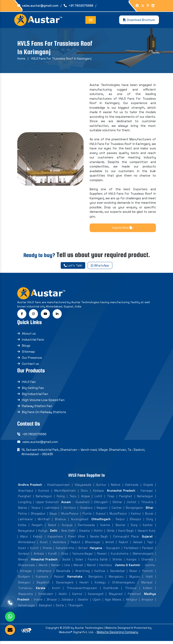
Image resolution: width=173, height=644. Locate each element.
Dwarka (84, 534)
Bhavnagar (93, 545)
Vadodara (59, 545)
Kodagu (100, 586)
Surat (44, 545)
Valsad (138, 545)
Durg (150, 522)
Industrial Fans (33, 343)
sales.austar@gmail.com (38, 6)
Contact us (30, 367)
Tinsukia (147, 505)
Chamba (147, 563)
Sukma (105, 528)
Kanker (148, 528)
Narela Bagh (99, 540)
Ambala (39, 557)
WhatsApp (100, 265)
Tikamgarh (75, 608)
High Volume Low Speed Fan (43, 403)
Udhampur (44, 574)
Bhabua (60, 522)
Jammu (150, 568)
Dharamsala (27, 568)
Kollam (148, 591)
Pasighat (25, 499)
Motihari (44, 522)
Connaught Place (126, 540)
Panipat (148, 551)
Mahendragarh (143, 557)
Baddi (66, 563)
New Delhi (68, 534)
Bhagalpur (38, 517)
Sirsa (65, 557)
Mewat (23, 563)
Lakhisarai (25, 522)
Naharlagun (44, 499)
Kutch (34, 551)
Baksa (23, 511)
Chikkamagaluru (124, 586)
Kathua (100, 574)
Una (67, 568)
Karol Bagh (126, 534)
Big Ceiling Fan (33, 391)
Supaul (101, 517)
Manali (78, 568)
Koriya (43, 534)
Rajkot (76, 545)
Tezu (73, 499)
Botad (83, 551)
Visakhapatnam (58, 488)
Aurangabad (80, 522)
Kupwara (42, 580)
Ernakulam (46, 597)
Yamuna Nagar (83, 557)
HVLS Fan (29, 385)
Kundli (53, 557)
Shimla (117, 563)
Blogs (26, 349)
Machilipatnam (65, 494)
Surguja (67, 528)
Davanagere (65, 586)
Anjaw (85, 499)
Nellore (116, 488)
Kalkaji (38, 540)
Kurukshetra (120, 557)
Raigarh (37, 528)
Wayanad (116, 597)
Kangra (132, 563)
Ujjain (97, 603)
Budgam (24, 580)
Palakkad (134, 597)
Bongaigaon (134, 511)
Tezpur (36, 511)
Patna (23, 517)
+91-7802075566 (34, 437)
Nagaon (102, 511)
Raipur (120, 522)
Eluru (84, 494)
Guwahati (83, 505)
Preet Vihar (77, 540)
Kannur (77, 597)
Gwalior (83, 603)
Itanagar (147, 494)
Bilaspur (136, 522)
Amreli (110, 545)
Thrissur (131, 591)
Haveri (84, 586)
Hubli (149, 580)
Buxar (149, 517)
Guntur (101, 488)
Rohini (98, 534)
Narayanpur (26, 534)
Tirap (111, 499)
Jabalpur (67, 603)
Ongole (148, 488)
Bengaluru (96, 580)
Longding (25, 505)
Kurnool (44, 494)
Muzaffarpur (70, 517)
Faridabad (131, 551)
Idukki (63, 597)
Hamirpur (106, 568)
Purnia (87, 517)
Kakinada (132, 488)
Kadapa (98, 494)
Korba (22, 528)
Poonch (148, 574)
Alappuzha (26, 597)
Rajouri (59, 580)
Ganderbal (117, 574)
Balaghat (45, 608)
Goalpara (86, 511)
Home (21, 58)
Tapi (150, 545)
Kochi (56, 591)
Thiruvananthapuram (82, 591)
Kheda (47, 551)
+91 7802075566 (78, 6)
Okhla (111, 534)
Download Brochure (139, 20)
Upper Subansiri (47, 505)
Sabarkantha (65, 551)
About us (29, 337)
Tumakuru (25, 591)
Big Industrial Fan (35, 397)
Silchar (117, 505)
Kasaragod (96, 597)
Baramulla (63, 574)
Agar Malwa (113, 603)
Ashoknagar (27, 608)
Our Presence (32, 361)
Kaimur (136, 517)
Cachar (117, 511)
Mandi (43, 568)
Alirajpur (132, 603)
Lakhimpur (52, 511)
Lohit (98, 499)
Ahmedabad (27, 545)
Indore (38, 603)
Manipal (147, 586)
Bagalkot (43, 586)
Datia (60, 608)
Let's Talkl (73, 265)
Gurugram (113, 551)
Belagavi (24, 586)
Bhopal (52, 603)
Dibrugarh (101, 505)
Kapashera (55, 540)
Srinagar (26, 574)
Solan (79, 563)
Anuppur (147, 603)
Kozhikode (111, 591)
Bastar (120, 528)
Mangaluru (116, 580)
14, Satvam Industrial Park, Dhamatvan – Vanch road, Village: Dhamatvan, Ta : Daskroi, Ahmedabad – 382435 (83, 455)
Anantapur (26, 494)
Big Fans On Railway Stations (44, 415)
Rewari (102, 557)
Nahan (56, 568)
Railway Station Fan (37, 409)
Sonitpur (70, 511)
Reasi (133, 574)
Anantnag (82, 574)
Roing (61, 499)
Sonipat (24, 557)
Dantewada (86, 528)
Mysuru (135, 580)
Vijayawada (83, 488)
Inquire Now (123, 228)
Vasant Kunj (146, 534)
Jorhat (132, 505)
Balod (52, 528)
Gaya (53, 517)
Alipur (24, 540)
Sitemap (28, 355)
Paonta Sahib (98, 563)
